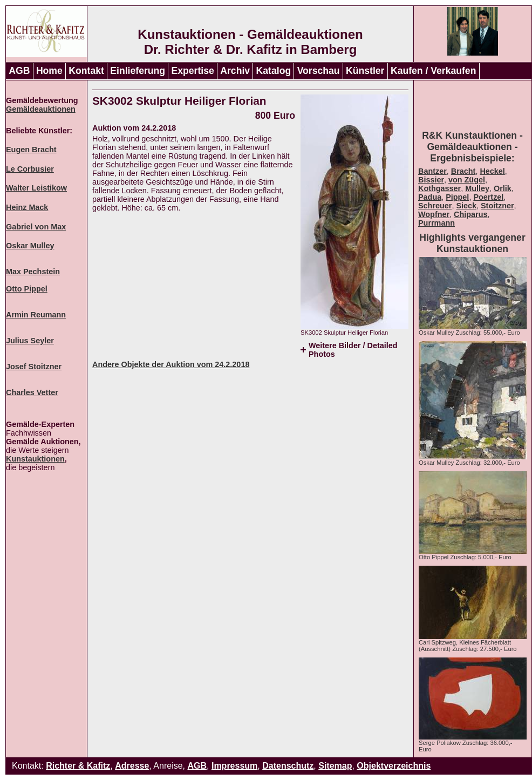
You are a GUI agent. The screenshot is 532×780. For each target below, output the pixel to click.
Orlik (503, 188)
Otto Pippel (27, 289)
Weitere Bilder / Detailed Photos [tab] (353, 350)
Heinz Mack (27, 207)
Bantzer (432, 171)
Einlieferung (138, 71)
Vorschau (319, 71)
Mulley (477, 188)
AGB (19, 71)
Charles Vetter (32, 392)
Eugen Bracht (31, 150)
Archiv (235, 71)
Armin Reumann (36, 315)
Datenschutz (288, 766)
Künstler (365, 71)
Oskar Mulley (30, 246)
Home (49, 71)
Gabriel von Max (36, 227)
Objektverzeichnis (394, 766)
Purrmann (436, 223)
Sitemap (335, 766)
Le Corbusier (30, 169)
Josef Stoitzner (34, 367)
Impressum (234, 766)
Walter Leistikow (36, 188)
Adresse (132, 766)
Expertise (193, 71)
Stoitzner (497, 206)
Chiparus (470, 214)
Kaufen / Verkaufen (433, 71)
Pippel (457, 197)
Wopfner (434, 214)
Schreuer (435, 206)
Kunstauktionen (35, 459)
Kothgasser (439, 188)
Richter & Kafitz (78, 766)
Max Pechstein (33, 272)
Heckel (492, 171)
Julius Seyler (30, 341)
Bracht (463, 171)
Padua (430, 197)
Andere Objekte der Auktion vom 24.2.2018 (171, 364)
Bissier (431, 180)
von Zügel (467, 180)
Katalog (274, 71)
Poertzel (488, 197)
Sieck (466, 206)
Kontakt (86, 71)
